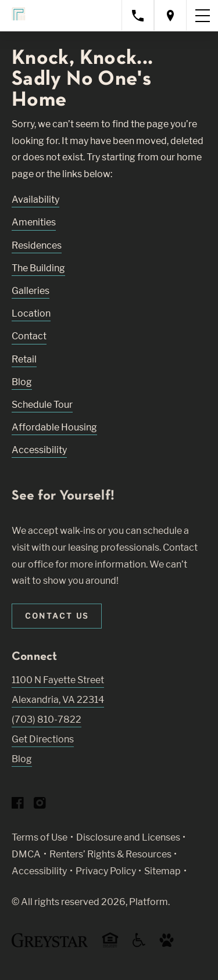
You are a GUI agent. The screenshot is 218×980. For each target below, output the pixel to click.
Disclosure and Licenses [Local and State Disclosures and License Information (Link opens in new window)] (128, 837)
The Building (38, 268)
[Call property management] (138, 15)
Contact (29, 336)
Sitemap (162, 871)
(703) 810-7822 (47, 719)
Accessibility (39, 450)
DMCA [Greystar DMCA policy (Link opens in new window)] (26, 854)
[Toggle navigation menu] (202, 16)
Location (31, 313)
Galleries (31, 291)
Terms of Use (40, 837)
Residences (37, 245)
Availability (35, 200)
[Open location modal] (170, 15)
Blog (22, 382)
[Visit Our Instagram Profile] (40, 805)
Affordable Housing (54, 427)
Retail (24, 359)
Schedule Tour (42, 405)
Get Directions (43, 739)
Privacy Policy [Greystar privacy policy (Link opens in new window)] (106, 871)
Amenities (34, 222)
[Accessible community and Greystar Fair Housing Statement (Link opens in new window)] (139, 944)
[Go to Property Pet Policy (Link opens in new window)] (167, 944)
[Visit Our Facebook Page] (18, 805)
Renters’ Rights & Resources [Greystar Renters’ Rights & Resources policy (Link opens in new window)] (110, 854)
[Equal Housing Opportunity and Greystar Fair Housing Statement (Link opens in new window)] (110, 945)
